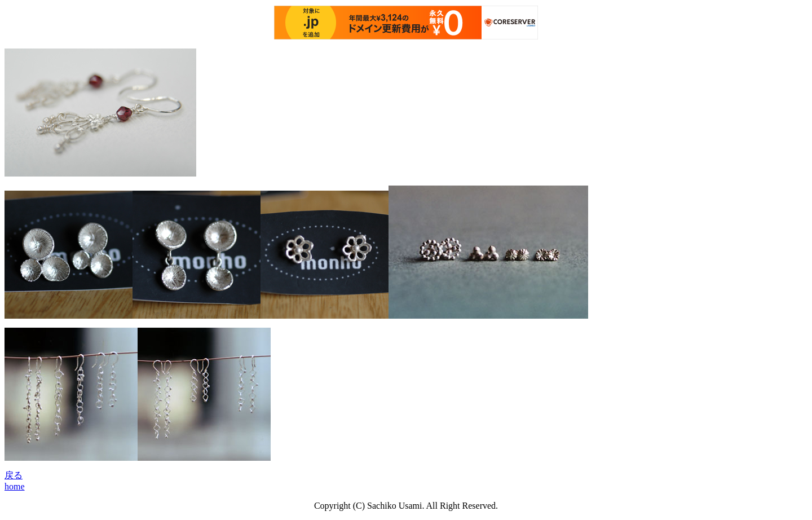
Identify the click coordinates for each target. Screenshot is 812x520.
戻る (14, 475)
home (15, 486)
